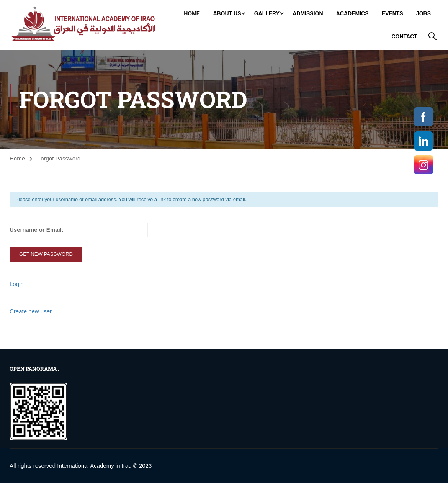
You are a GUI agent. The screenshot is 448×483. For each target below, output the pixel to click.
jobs (423, 13)
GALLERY (267, 13)
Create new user (31, 311)
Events (392, 13)
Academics (352, 13)
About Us (227, 13)
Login (17, 284)
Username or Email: (79, 230)
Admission (308, 13)
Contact (404, 36)
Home (192, 13)
